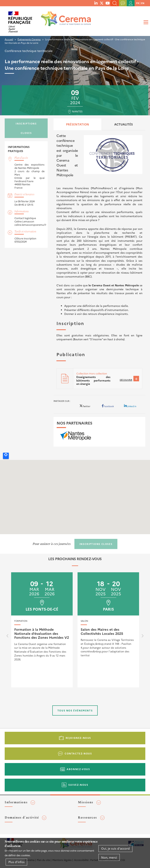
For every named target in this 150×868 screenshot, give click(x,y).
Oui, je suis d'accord (115, 848)
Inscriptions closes (26, 128)
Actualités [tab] (124, 124)
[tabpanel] (99, 261)
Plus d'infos (17, 862)
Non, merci (109, 857)
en (143, 3)
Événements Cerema (29, 39)
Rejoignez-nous (78, 738)
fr (138, 3)
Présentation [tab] (78, 124)
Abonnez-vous (78, 769)
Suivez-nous (78, 785)
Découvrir (126, 380)
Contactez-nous (78, 753)
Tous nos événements (75, 710)
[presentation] (7, 637)
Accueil (9, 39)
